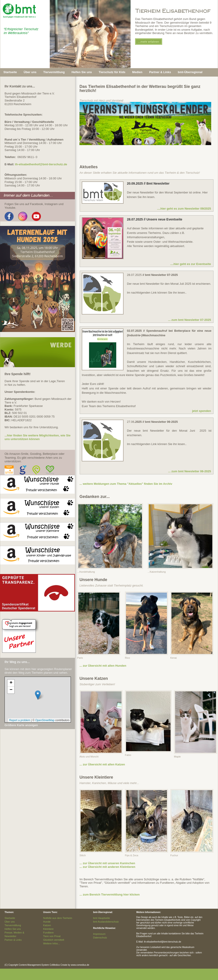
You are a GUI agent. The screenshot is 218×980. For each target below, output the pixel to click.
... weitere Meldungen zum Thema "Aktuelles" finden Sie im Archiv (126, 484)
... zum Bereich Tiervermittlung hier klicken (110, 895)
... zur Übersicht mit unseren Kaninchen (107, 863)
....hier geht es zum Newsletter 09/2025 (184, 209)
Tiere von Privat (52, 936)
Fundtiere (48, 933)
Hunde (47, 922)
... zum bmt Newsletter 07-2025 (190, 320)
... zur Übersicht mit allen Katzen (102, 764)
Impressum (99, 934)
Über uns (10, 922)
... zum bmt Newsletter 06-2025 (190, 471)
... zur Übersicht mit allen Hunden (103, 666)
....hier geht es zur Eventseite (191, 264)
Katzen (47, 925)
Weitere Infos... (52, 943)
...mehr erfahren (149, 42)
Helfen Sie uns (13, 929)
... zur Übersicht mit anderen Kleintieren (107, 867)
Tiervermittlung (13, 925)
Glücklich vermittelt (54, 940)
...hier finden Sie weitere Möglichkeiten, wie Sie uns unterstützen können (37, 437)
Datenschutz (100, 938)
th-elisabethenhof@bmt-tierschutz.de (41, 164)
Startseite (10, 72)
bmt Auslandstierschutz (106, 922)
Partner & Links (13, 940)
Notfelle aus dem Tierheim (58, 918)
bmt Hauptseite (102, 918)
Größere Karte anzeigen (21, 725)
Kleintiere (48, 929)
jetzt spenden (202, 411)
